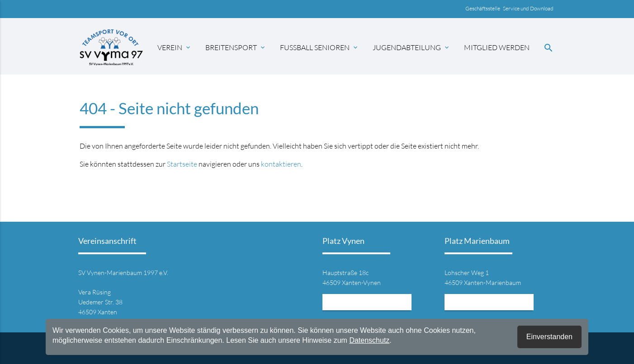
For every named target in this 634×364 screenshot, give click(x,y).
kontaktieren (281, 164)
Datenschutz (369, 340)
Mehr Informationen (367, 302)
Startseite (182, 164)
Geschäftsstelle (484, 8)
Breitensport (236, 47)
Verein (175, 47)
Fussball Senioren (319, 47)
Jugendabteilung (412, 47)
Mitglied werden (497, 47)
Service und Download (529, 8)
